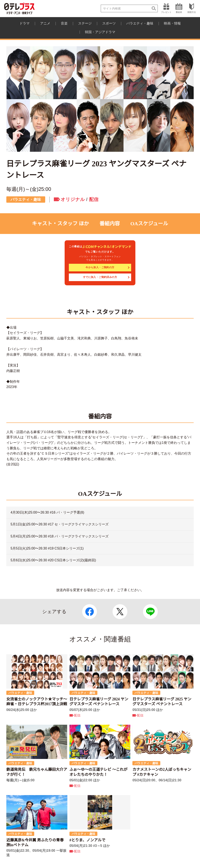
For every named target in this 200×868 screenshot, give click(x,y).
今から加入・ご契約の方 (100, 267)
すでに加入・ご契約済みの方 (100, 277)
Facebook (90, 612)
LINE (150, 612)
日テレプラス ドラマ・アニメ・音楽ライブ (19, 8)
